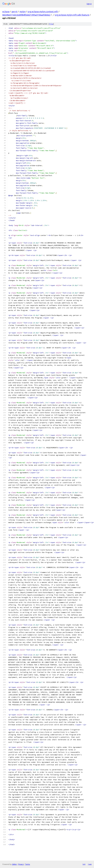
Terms (27, 864)
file (51, 24)
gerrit (15, 12)
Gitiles (14, 864)
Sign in (89, 4)
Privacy (21, 864)
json (90, 864)
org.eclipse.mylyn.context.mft (43, 12)
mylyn (23, 12)
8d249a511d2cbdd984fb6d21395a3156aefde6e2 (26, 15)
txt (84, 864)
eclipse (6, 12)
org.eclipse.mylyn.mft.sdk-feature (72, 15)
